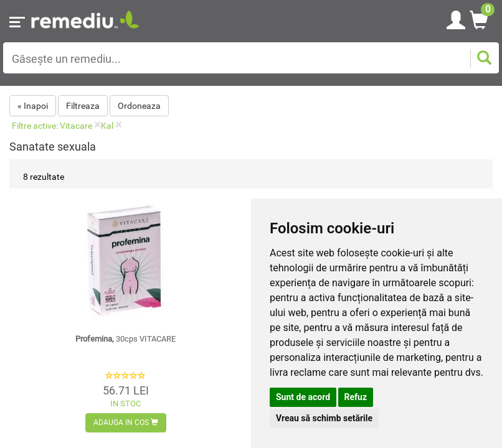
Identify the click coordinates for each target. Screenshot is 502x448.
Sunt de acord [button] (303, 397)
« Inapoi (33, 106)
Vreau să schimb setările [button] (324, 418)
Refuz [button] (356, 397)
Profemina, (125, 339)
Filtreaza (83, 106)
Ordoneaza (139, 106)
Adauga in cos (126, 422)
